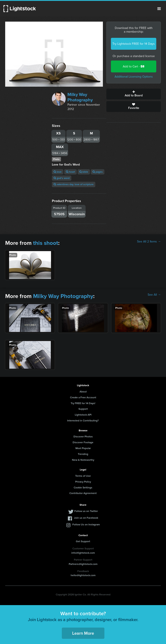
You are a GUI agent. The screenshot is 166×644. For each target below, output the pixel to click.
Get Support (83, 541)
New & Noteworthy (83, 460)
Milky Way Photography (80, 97)
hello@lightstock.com (83, 575)
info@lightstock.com (83, 553)
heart (70, 172)
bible (84, 172)
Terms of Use (83, 476)
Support (83, 409)
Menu (159, 9)
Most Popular (83, 448)
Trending (83, 454)
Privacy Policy (83, 482)
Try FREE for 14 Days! (83, 403)
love (58, 172)
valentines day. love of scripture (74, 184)
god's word (62, 178)
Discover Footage (83, 442)
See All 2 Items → (149, 242)
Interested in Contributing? (83, 421)
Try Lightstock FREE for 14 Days (134, 44)
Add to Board (134, 94)
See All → (154, 295)
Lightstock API (83, 415)
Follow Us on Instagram (86, 524)
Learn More (83, 633)
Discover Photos (83, 437)
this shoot (46, 243)
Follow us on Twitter (86, 511)
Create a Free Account (83, 397)
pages (98, 172)
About (83, 392)
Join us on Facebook (86, 518)
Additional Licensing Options (134, 77)
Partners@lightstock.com (83, 564)
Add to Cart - (134, 66)
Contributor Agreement (83, 493)
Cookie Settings (83, 488)
